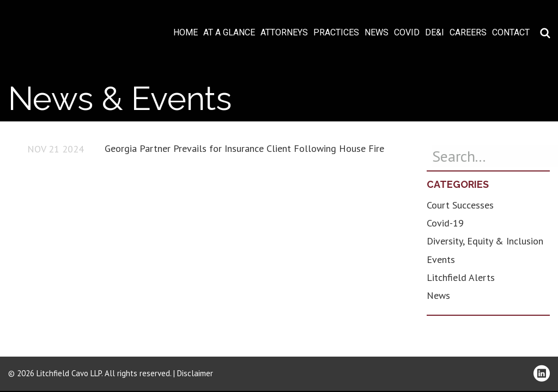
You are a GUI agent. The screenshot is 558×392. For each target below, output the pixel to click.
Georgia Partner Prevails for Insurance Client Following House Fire (244, 148)
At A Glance (229, 33)
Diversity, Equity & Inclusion (485, 241)
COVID (407, 33)
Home (186, 33)
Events (441, 259)
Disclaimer (195, 373)
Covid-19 (445, 223)
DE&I (435, 33)
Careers (468, 33)
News (377, 33)
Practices (336, 33)
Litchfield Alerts (461, 277)
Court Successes (460, 205)
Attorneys (284, 33)
